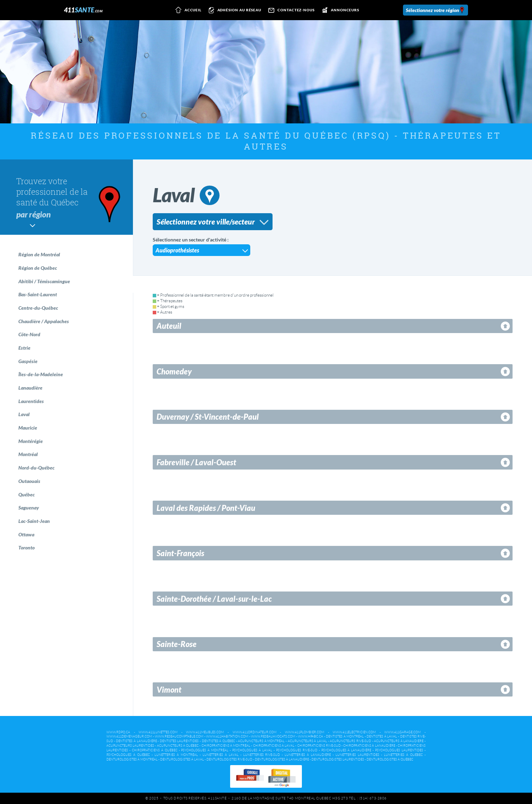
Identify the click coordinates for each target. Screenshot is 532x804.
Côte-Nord (29, 334)
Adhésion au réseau (234, 10)
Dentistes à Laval (382, 736)
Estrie (24, 348)
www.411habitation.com (227, 736)
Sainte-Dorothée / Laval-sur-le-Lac (214, 599)
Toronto (27, 547)
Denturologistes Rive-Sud (229, 759)
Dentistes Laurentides (179, 741)
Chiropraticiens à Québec (155, 750)
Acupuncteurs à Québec (178, 746)
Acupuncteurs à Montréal (261, 741)
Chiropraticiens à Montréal (226, 746)
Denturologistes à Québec (390, 759)
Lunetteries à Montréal (176, 755)
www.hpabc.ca (311, 736)
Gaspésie (28, 361)
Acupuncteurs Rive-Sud (350, 741)
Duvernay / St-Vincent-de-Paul (208, 417)
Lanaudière (30, 388)
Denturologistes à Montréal (132, 759)
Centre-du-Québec (38, 308)
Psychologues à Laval (252, 750)
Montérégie (31, 441)
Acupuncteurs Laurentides (130, 746)
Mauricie (28, 428)
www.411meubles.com (205, 732)
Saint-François (180, 553)
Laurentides (31, 401)
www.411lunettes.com (158, 732)
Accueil (187, 10)
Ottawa (26, 534)
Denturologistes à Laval (182, 759)
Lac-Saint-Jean (34, 521)
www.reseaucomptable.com (179, 736)
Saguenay (29, 508)
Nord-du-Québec (36, 468)
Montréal (28, 454)
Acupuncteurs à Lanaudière (399, 741)
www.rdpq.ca (118, 732)
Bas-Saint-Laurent (38, 294)
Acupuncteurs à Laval (307, 741)
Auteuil (169, 326)
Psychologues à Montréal (205, 750)
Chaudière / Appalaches (44, 321)
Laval (24, 414)
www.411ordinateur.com (255, 732)
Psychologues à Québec (128, 755)
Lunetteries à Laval (221, 755)
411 (83, 10)
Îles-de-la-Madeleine (41, 374)
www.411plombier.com (305, 732)
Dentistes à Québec (218, 741)
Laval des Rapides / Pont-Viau (206, 508)
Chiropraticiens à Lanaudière (369, 746)
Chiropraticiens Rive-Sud (319, 746)
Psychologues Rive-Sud (297, 750)
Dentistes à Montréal (345, 736)
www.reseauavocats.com (273, 736)
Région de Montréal (39, 254)
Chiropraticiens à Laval (274, 746)
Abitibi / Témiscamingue (44, 281)
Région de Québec (38, 268)
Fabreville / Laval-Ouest (196, 462)
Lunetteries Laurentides (357, 755)
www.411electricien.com (354, 732)
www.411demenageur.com (129, 736)
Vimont (169, 690)
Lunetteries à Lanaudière (308, 755)
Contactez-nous (290, 10)
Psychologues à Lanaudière (346, 750)
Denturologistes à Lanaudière (282, 759)
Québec (27, 494)
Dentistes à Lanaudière (136, 741)
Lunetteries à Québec (403, 755)
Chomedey (174, 371)
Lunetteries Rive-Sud (262, 755)
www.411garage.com (402, 732)
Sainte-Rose (177, 644)
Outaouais (29, 481)
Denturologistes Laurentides (338, 759)
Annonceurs (339, 10)
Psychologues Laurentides (399, 750)
